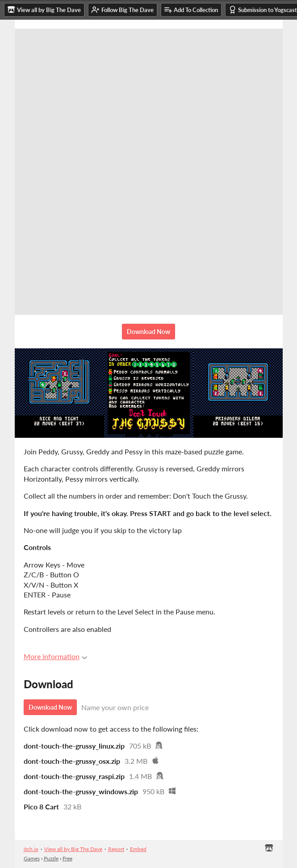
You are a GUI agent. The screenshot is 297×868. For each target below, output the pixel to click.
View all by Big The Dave (73, 849)
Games (32, 858)
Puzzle (51, 858)
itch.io (31, 849)
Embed (138, 849)
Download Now (148, 332)
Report (116, 849)
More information (55, 656)
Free (67, 858)
